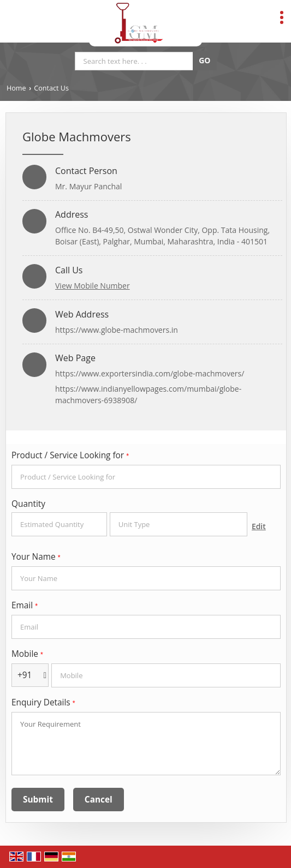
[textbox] (179, 524)
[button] (93, 286)
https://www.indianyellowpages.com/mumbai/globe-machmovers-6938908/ (148, 394)
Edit (259, 526)
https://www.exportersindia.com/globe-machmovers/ (150, 373)
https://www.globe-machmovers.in (117, 330)
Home (16, 88)
